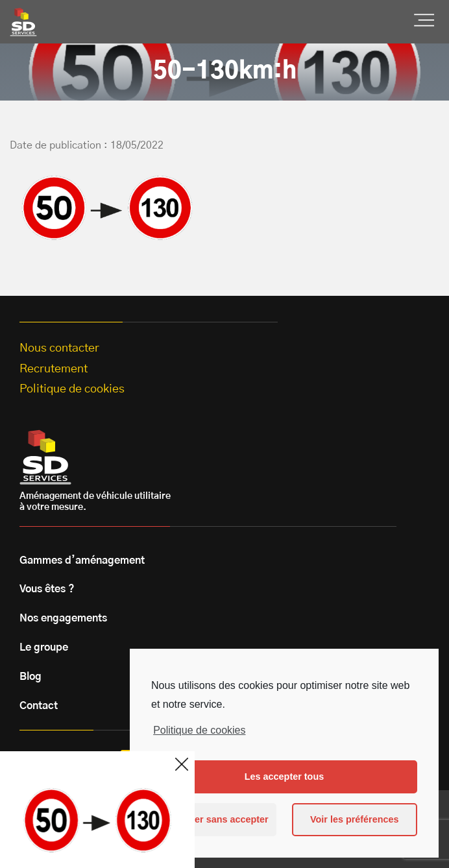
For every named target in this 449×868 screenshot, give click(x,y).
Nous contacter (59, 348)
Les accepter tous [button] (284, 777)
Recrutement (54, 369)
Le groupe (44, 647)
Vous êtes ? (47, 589)
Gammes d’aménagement (82, 561)
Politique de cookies (199, 730)
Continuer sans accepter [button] (214, 819)
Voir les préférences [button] (355, 819)
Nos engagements (63, 618)
